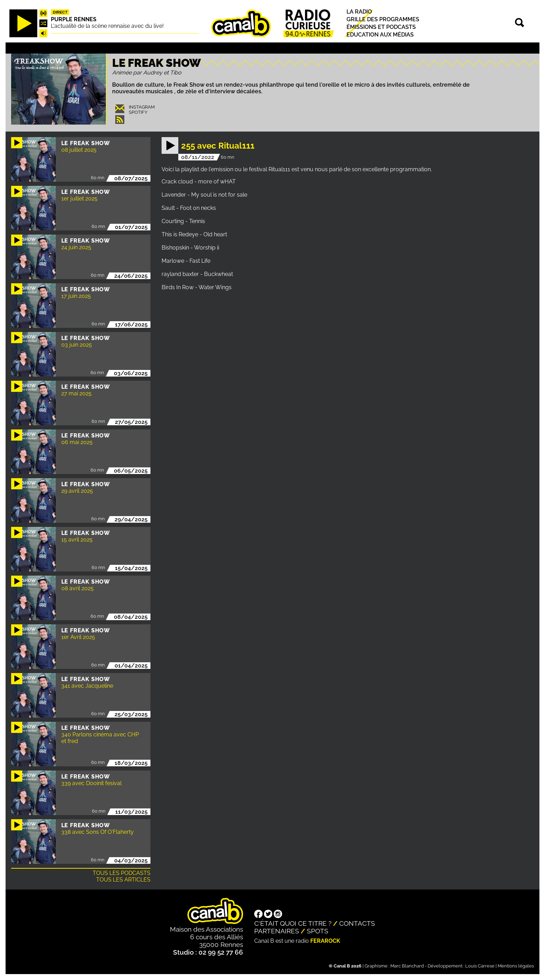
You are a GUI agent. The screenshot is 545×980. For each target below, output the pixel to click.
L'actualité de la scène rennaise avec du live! (107, 26)
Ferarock (325, 941)
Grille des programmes (383, 19)
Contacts (357, 923)
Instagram (142, 107)
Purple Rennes (74, 19)
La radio (359, 12)
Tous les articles (123, 880)
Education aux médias (380, 35)
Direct (60, 12)
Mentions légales (516, 966)
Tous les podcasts (122, 873)
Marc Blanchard (407, 966)
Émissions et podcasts (381, 27)
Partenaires (277, 931)
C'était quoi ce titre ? (293, 923)
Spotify (138, 112)
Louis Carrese (480, 966)
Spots (318, 931)
